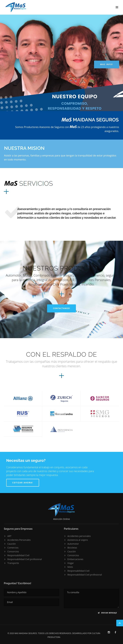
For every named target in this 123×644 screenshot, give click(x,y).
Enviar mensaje (107, 613)
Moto (70, 567)
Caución (12, 544)
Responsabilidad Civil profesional (25, 559)
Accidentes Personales (19, 540)
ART (9, 536)
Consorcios (13, 551)
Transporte (13, 563)
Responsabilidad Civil (18, 555)
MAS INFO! (107, 64)
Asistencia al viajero (78, 540)
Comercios (13, 548)
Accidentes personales (79, 536)
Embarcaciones (75, 559)
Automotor (73, 544)
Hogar (71, 563)
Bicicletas (72, 548)
